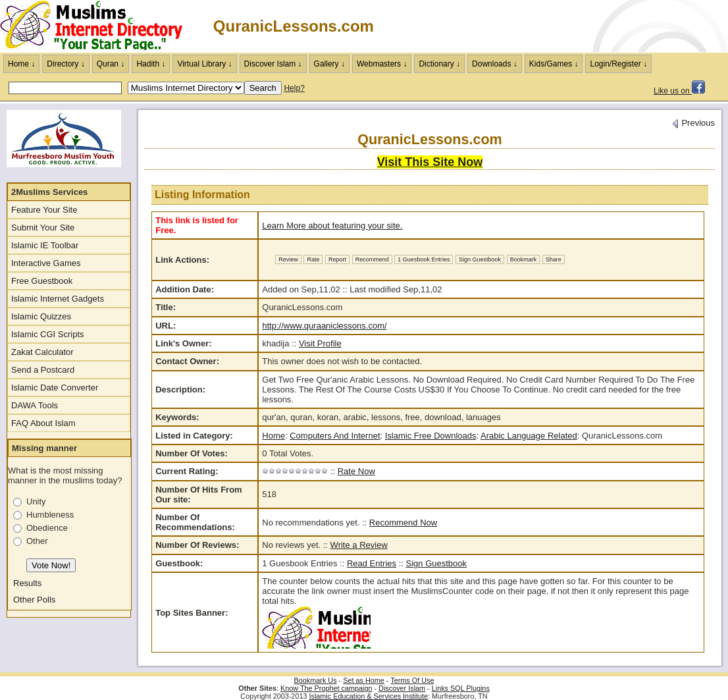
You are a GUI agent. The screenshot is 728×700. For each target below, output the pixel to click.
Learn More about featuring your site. (332, 226)
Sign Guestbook (480, 259)
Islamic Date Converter (55, 388)
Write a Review (359, 545)
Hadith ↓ (151, 64)
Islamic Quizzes (41, 316)
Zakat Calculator (42, 352)
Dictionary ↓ (439, 64)
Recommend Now (403, 523)
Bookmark (524, 259)
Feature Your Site (44, 210)
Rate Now (356, 471)
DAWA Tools (35, 405)
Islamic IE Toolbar (45, 245)
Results (27, 583)
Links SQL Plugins (461, 688)
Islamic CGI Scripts (48, 334)
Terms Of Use (412, 680)
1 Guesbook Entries (424, 259)
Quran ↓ (111, 64)
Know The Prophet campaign (326, 688)
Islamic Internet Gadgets (58, 299)
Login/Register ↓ (618, 64)
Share (554, 259)
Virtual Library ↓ (204, 64)
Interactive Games (46, 263)
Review (288, 259)
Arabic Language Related (529, 436)
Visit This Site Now (430, 162)
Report (337, 259)
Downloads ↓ (495, 64)
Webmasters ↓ (382, 64)
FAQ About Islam (43, 423)
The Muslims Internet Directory (99, 26)
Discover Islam (402, 688)
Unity (36, 501)
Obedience (47, 528)
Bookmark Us (316, 680)
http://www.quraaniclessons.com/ (324, 326)
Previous (693, 123)
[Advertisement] (574, 26)
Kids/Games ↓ (554, 64)
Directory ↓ (65, 64)
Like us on (679, 91)
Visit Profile (320, 343)
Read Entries (372, 563)
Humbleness (50, 515)
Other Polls (34, 600)
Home (273, 436)
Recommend (372, 259)
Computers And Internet (335, 436)
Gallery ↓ (329, 64)
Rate (313, 259)
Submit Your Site (43, 228)
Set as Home (364, 680)
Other (37, 541)
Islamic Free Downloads (431, 436)
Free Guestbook (42, 281)
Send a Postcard (43, 370)
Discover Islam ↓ (273, 64)
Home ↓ (21, 64)
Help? (294, 88)
